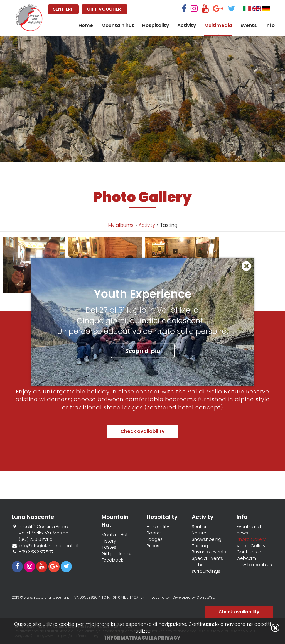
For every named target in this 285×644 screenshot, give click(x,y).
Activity (187, 25)
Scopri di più (143, 351)
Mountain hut (118, 25)
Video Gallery (251, 546)
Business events (209, 552)
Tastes (109, 547)
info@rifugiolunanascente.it (49, 546)
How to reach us (254, 565)
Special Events (207, 558)
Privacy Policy (159, 597)
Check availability (142, 431)
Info (270, 25)
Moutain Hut (115, 535)
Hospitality (156, 25)
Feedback (112, 560)
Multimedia (218, 25)
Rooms (154, 533)
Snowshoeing (207, 539)
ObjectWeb (206, 597)
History (109, 541)
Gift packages (117, 554)
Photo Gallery (251, 539)
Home (86, 25)
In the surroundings (206, 568)
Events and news (249, 530)
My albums (121, 225)
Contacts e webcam (249, 555)
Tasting (200, 546)
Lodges (155, 539)
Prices (153, 546)
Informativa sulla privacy (143, 638)
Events (249, 25)
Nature (199, 533)
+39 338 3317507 (36, 552)
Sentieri (200, 527)
